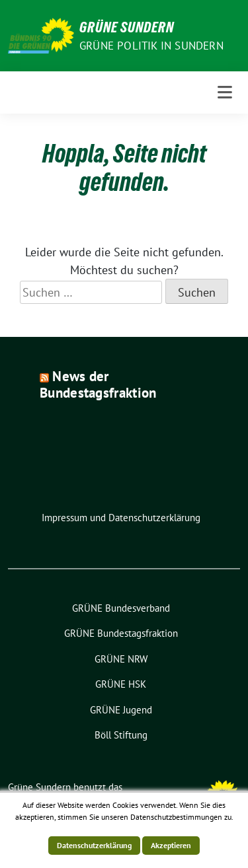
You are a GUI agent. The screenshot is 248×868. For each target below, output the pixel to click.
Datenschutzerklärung (94, 845)
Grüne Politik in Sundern (151, 46)
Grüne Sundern (127, 27)
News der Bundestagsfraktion (98, 384)
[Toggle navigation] (225, 92)
